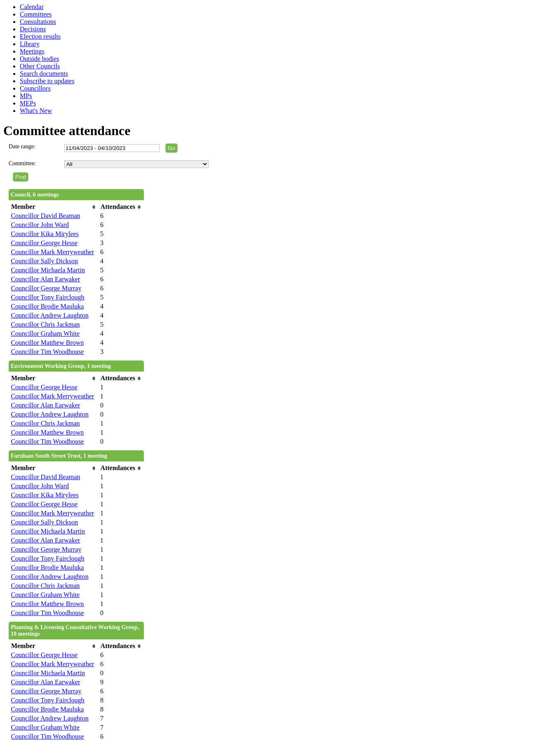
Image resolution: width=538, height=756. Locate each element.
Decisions (33, 29)
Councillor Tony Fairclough (47, 297)
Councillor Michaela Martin (48, 270)
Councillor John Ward (40, 225)
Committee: (22, 163)
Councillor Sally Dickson (44, 261)
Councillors (35, 88)
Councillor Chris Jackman (45, 324)
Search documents (44, 74)
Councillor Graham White (45, 334)
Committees (36, 14)
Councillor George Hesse (44, 243)
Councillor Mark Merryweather (52, 252)
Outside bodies (40, 59)
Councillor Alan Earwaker (45, 279)
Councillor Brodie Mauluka (47, 306)
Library (30, 44)
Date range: (22, 146)
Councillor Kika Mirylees (45, 234)
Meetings (32, 51)
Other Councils (40, 66)
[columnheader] (53, 207)
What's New (36, 111)
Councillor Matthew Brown (47, 343)
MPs (26, 96)
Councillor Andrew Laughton (49, 315)
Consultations (38, 22)
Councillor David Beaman (45, 216)
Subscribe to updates (47, 81)
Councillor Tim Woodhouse (47, 352)
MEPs (28, 103)
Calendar (32, 7)
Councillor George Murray (46, 288)
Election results (40, 36)
